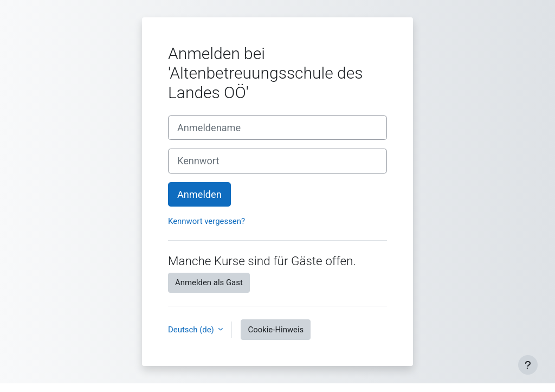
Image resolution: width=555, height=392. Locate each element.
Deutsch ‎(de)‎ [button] (192, 330)
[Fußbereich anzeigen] (528, 365)
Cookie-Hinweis (276, 330)
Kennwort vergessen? (206, 221)
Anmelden (199, 194)
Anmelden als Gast (209, 282)
